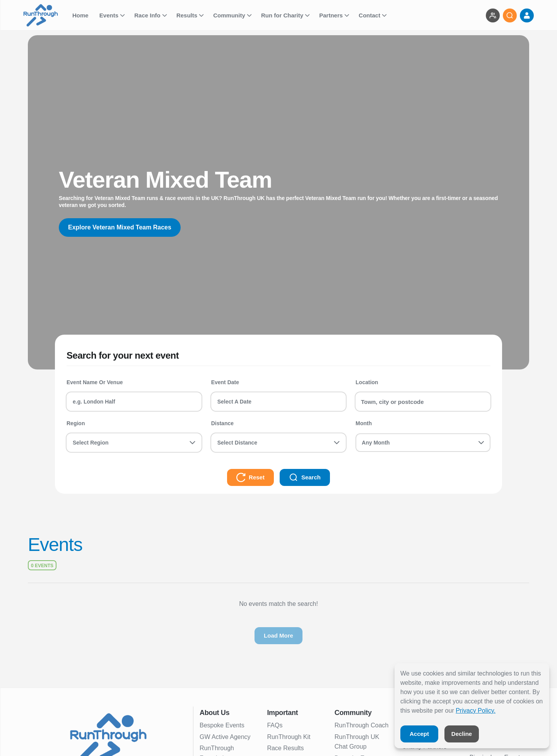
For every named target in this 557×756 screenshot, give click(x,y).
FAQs (275, 725)
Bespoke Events (222, 725)
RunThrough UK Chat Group (357, 742)
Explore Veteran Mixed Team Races (120, 227)
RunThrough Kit (289, 737)
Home (81, 15)
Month (364, 423)
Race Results (285, 748)
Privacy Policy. (476, 711)
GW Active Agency (225, 737)
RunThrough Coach (362, 725)
